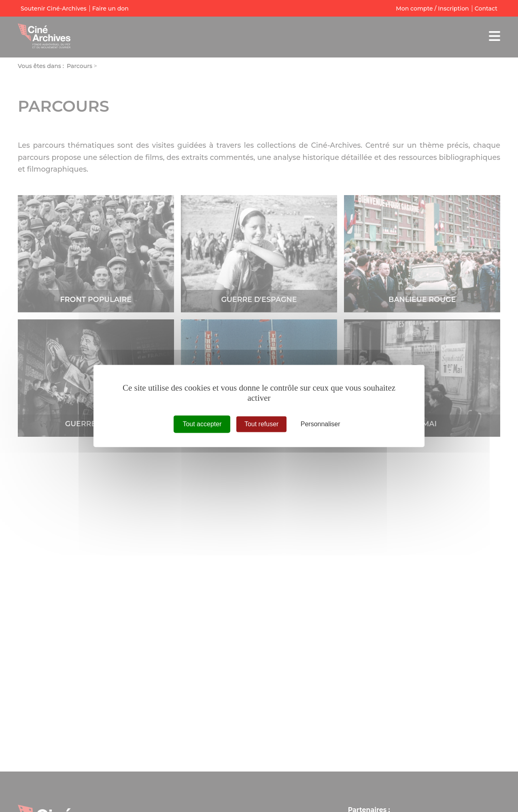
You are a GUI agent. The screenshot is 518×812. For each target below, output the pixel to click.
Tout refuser (261, 424)
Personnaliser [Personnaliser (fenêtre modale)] (321, 424)
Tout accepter (202, 424)
